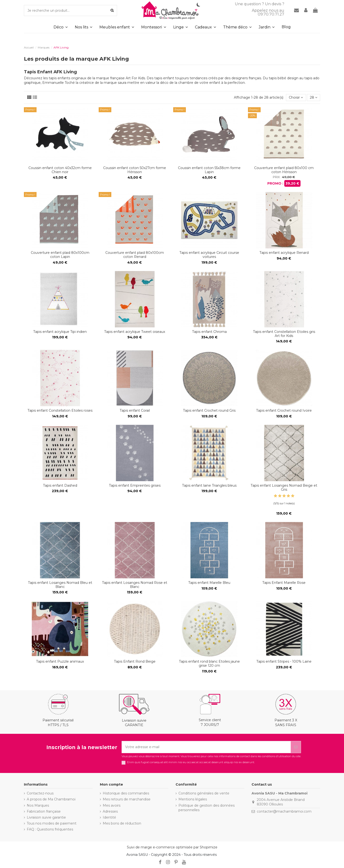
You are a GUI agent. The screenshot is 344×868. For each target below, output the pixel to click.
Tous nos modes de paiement (52, 823)
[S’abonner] (296, 747)
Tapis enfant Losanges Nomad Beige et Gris (284, 487)
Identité (109, 817)
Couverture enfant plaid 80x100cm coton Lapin (60, 255)
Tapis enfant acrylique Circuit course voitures (209, 255)
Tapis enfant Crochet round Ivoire (284, 410)
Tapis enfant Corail (135, 410)
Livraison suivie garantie (46, 817)
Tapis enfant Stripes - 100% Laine (284, 661)
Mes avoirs (112, 805)
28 (314, 97)
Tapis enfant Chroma (209, 332)
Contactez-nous (40, 793)
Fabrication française (44, 811)
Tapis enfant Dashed (60, 485)
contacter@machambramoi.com (284, 811)
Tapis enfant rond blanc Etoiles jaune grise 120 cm (209, 663)
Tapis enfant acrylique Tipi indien (60, 332)
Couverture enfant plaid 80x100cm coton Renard (135, 255)
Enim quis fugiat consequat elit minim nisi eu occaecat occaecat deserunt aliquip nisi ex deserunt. (191, 762)
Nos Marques (38, 805)
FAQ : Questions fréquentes (50, 829)
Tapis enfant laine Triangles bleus (209, 485)
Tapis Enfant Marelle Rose (284, 583)
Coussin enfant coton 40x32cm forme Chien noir (60, 170)
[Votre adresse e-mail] (206, 747)
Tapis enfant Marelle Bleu (209, 583)
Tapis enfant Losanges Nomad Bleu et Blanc (60, 585)
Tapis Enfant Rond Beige (135, 661)
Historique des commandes (126, 793)
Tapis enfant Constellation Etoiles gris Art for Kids (284, 334)
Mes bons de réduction (122, 823)
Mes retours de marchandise (127, 799)
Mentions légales (193, 799)
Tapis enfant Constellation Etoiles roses (60, 410)
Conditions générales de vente (204, 793)
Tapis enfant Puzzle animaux (60, 661)
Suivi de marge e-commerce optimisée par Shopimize (172, 847)
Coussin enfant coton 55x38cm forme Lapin (209, 170)
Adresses (110, 811)
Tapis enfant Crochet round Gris (209, 410)
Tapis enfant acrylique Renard (284, 253)
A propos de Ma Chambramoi (51, 799)
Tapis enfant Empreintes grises (135, 485)
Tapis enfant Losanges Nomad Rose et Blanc (135, 585)
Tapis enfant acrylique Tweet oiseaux (135, 332)
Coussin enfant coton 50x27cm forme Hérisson (135, 170)
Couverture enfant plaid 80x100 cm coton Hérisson (284, 170)
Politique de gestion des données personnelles (207, 808)
